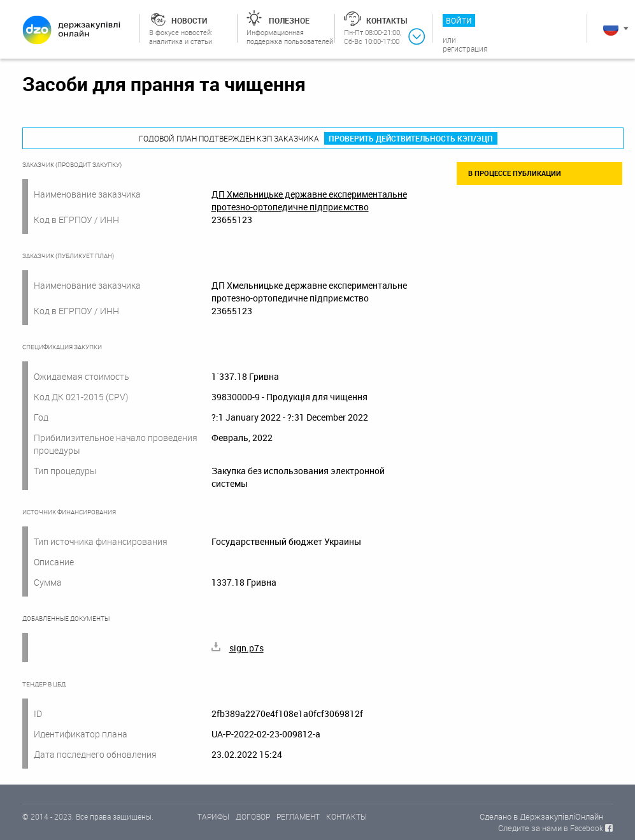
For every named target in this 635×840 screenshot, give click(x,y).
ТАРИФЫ (213, 816)
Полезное (289, 20)
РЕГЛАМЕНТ (298, 816)
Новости (189, 20)
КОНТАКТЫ (346, 816)
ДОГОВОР (253, 816)
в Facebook (583, 828)
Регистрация (465, 48)
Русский (611, 28)
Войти (459, 20)
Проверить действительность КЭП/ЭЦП (411, 138)
